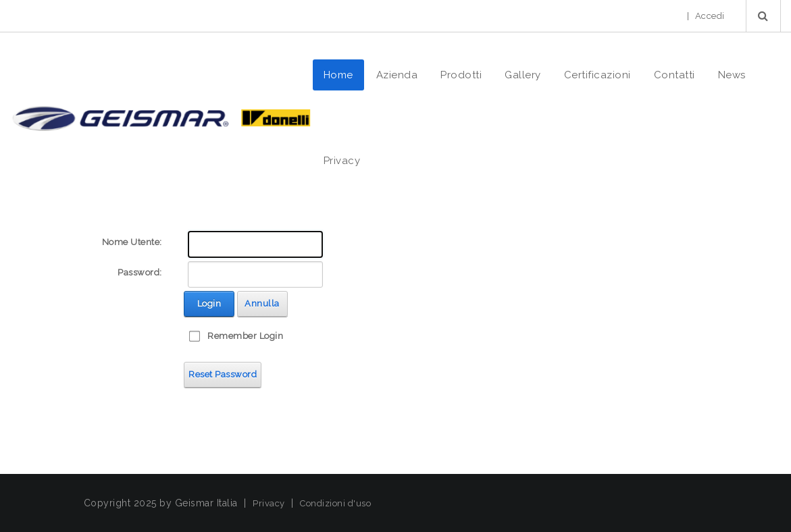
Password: (140, 272)
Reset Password (223, 374)
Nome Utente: (132, 242)
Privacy (269, 503)
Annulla (262, 303)
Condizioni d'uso (335, 503)
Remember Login (245, 336)
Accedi (710, 16)
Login (209, 303)
